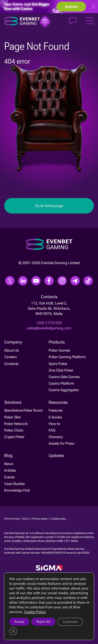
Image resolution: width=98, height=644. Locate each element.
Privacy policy (40, 519)
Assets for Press (61, 443)
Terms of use (12, 519)
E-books (55, 417)
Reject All (43, 622)
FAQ (52, 430)
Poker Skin (13, 417)
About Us (11, 350)
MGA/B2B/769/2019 (54, 553)
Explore (71, 7)
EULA (26, 519)
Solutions (13, 402)
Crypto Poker (14, 437)
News (9, 464)
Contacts (11, 364)
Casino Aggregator (64, 390)
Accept (19, 622)
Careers (10, 357)
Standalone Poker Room (24, 410)
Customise (70, 622)
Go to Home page (49, 206)
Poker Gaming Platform (67, 357)
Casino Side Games (64, 377)
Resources (58, 402)
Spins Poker (58, 364)
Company (13, 342)
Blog (8, 456)
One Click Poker (61, 370)
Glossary (56, 437)
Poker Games (59, 350)
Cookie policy (58, 519)
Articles (10, 471)
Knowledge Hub (17, 490)
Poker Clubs (14, 430)
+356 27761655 (49, 323)
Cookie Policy (35, 612)
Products (57, 342)
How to (54, 424)
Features (56, 410)
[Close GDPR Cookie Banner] (13, 631)
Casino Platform (61, 383)
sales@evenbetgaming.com (49, 328)
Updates (56, 456)
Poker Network (16, 424)
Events (9, 477)
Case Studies (15, 484)
